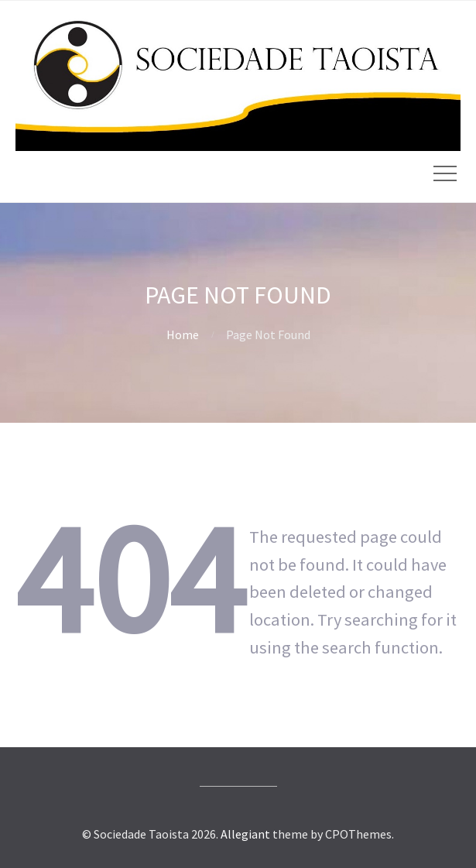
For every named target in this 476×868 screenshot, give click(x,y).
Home (183, 335)
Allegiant (245, 834)
